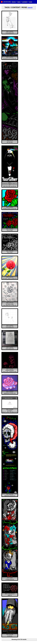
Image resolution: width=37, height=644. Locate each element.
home (14, 2)
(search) (30, 7)
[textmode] (7, 2)
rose (31, 2)
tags (19, 2)
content (25, 2)
